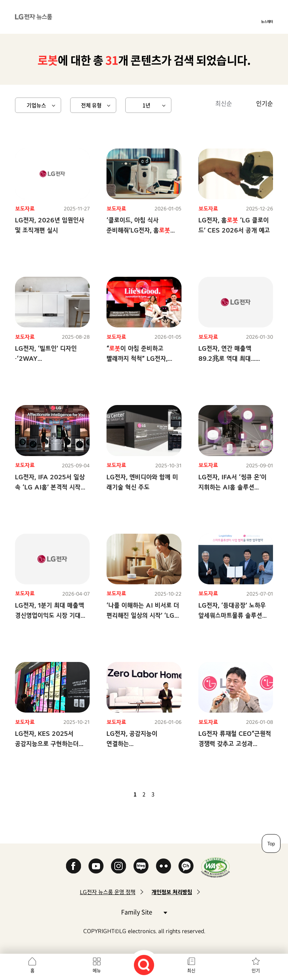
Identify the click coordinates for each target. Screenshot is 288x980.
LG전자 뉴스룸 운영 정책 (108, 892)
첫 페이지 (113, 794)
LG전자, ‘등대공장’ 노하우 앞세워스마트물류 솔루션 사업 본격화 (232, 615)
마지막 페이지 (175, 794)
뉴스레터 (267, 21)
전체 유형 (91, 105)
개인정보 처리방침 (172, 892)
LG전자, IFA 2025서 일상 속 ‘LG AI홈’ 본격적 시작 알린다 (50, 487)
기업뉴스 (36, 105)
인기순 (265, 103)
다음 (166, 794)
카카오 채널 (186, 866)
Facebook (73, 866)
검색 (144, 965)
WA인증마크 (215, 867)
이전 (122, 794)
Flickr (163, 866)
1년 (146, 105)
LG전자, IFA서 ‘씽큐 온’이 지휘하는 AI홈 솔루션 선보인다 (232, 487)
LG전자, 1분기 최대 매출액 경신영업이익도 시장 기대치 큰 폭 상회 (51, 615)
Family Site (144, 912)
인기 (256, 971)
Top (271, 843)
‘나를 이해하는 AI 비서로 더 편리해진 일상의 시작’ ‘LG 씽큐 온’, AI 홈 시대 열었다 (143, 615)
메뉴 (97, 971)
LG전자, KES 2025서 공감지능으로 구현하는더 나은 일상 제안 (47, 744)
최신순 (224, 103)
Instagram (118, 866)
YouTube (96, 866)
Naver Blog (141, 866)
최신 (191, 971)
